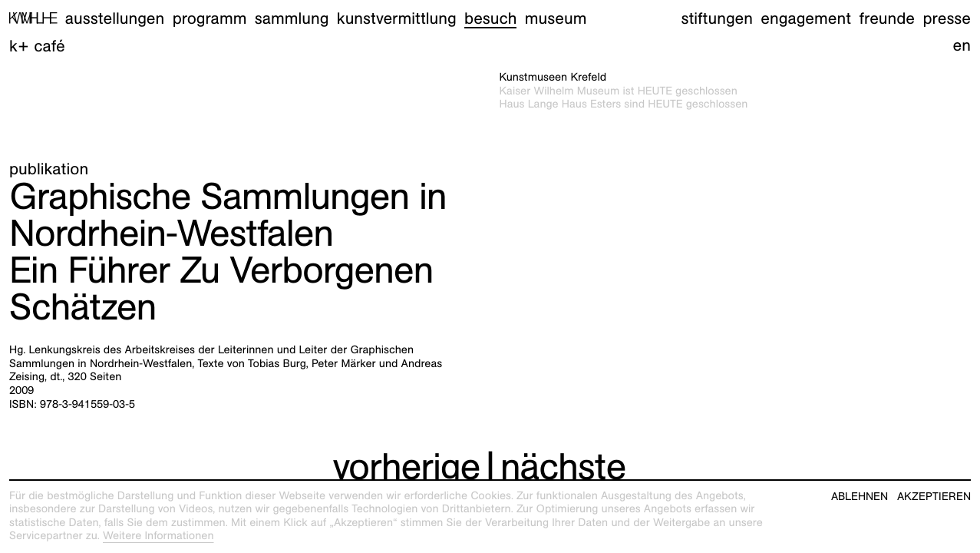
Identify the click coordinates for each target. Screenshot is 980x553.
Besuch (490, 18)
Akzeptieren (934, 497)
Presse (947, 18)
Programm (210, 18)
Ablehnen (860, 497)
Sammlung (292, 18)
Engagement (806, 18)
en (962, 45)
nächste (563, 467)
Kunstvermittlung (397, 18)
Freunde (888, 18)
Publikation (49, 169)
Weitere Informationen (158, 536)
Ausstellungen (115, 18)
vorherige (406, 467)
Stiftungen (717, 18)
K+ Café (37, 46)
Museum (556, 18)
